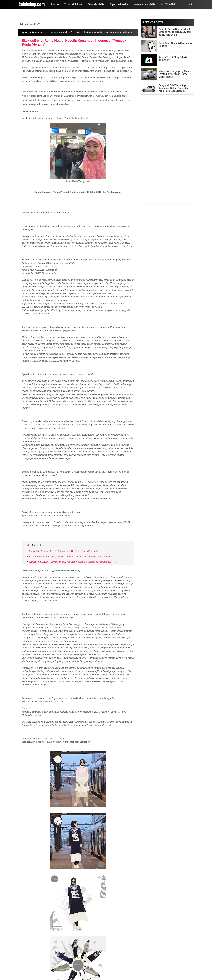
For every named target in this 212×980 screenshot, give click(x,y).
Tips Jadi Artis (119, 4)
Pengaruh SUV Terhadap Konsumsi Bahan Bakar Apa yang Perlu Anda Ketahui (174, 88)
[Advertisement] (167, 150)
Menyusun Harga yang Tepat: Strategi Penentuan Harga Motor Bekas (175, 74)
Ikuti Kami (170, 4)
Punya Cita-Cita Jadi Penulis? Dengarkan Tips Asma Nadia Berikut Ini (64, 551)
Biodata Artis (96, 4)
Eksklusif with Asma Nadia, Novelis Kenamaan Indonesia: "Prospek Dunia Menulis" (74, 42)
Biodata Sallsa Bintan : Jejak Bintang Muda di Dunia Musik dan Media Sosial (175, 32)
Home (55, 4)
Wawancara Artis (144, 4)
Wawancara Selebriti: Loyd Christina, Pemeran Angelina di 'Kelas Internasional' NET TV (73, 562)
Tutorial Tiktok (73, 4)
